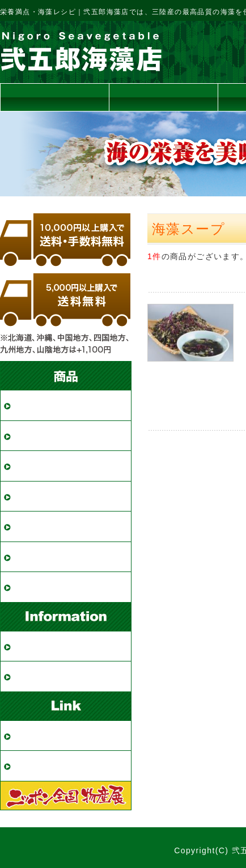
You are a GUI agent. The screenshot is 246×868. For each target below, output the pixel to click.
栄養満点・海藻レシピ (67, 766)
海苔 (25, 527)
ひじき (30, 466)
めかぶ (30, 436)
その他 (30, 587)
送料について (163, 97)
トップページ (54, 97)
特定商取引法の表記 (62, 676)
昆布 (25, 497)
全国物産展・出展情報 (67, 736)
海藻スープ (41, 557)
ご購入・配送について (67, 646)
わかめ (30, 405)
